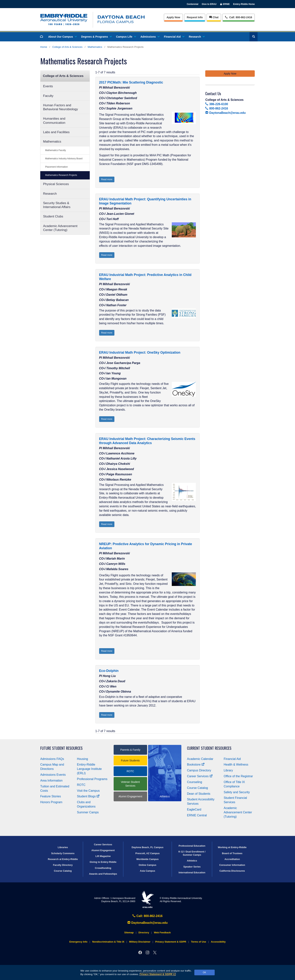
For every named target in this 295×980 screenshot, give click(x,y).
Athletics (192, 861)
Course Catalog (197, 788)
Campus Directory (199, 770)
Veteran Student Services (130, 784)
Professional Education (192, 846)
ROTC (81, 785)
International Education (192, 873)
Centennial (193, 4)
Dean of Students (199, 794)
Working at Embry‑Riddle (232, 847)
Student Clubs (53, 216)
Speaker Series (192, 867)
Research (197, 37)
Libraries (63, 847)
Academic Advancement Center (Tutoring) (60, 228)
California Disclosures (232, 871)
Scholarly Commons (63, 853)
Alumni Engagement (130, 796)
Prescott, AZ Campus (148, 853)
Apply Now (173, 17)
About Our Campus (62, 37)
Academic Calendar (200, 759)
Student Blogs (88, 796)
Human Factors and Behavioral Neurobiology (60, 107)
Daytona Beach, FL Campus (147, 847)
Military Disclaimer (140, 942)
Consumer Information (232, 865)
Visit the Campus (88, 791)
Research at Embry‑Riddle (63, 859)
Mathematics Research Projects (61, 175)
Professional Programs (92, 779)
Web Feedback (162, 933)
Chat (214, 17)
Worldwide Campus (148, 859)
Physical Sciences (56, 184)
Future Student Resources (61, 748)
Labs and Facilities (56, 132)
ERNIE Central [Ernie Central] (197, 815)
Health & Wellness (236, 765)
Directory (144, 933)
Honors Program (51, 802)
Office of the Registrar (238, 776)
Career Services (200, 776)
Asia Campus (147, 871)
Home (44, 47)
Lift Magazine (103, 856)
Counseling (195, 782)
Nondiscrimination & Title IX (108, 942)
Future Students (130, 760)
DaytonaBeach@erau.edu (225, 113)
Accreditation (232, 859)
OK (204, 972)
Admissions (150, 37)
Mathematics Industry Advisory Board (64, 159)
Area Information (51, 781)
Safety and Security (237, 792)
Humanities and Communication (54, 121)
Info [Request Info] (195, 17)
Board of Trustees (232, 853)
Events (48, 86)
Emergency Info (78, 942)
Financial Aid (174, 37)
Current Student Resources (209, 748)
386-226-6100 (217, 104)
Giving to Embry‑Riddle (103, 862)
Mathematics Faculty (56, 150)
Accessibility (218, 942)
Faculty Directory (63, 865)
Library (228, 770)
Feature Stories (51, 796)
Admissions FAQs (52, 759)
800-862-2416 (217, 108)
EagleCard (194, 809)
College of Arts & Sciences (67, 47)
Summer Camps (88, 812)
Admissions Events (53, 775)
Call (238, 17)
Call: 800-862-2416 (147, 916)
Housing (82, 759)
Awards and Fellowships (103, 874)
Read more (107, 179)
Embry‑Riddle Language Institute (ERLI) (89, 769)
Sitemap (129, 933)
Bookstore (196, 765)
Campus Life (126, 37)
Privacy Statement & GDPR (158, 974)
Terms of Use (198, 942)
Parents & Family (130, 750)
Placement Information (56, 167)
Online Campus (147, 865)
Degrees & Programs (96, 37)
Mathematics (95, 47)
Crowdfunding (103, 868)
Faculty (48, 96)
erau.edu (147, 900)
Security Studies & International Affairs (57, 205)
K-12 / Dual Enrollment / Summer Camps (192, 853)
